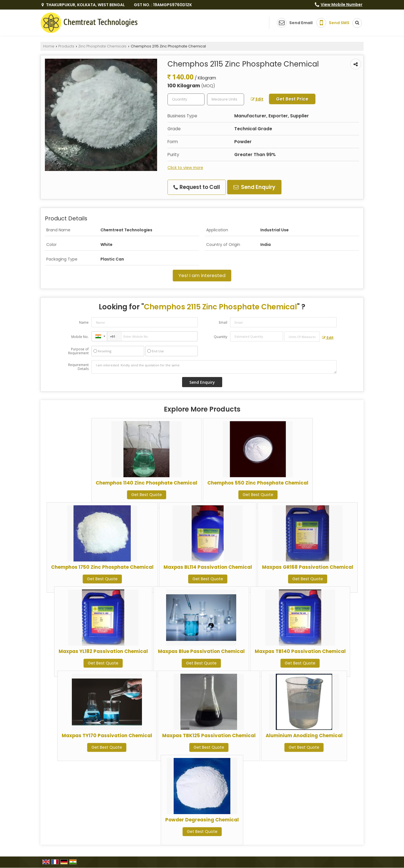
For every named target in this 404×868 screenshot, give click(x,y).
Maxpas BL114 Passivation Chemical (208, 567)
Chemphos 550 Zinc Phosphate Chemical (258, 483)
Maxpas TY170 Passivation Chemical (107, 735)
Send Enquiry (254, 187)
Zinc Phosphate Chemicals (102, 46)
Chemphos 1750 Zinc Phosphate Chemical (102, 567)
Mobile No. (80, 337)
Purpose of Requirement (78, 351)
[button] (342, 4)
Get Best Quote (147, 495)
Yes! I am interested (202, 275)
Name (84, 322)
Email (223, 322)
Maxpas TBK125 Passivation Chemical (209, 735)
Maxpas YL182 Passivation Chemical (103, 651)
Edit (257, 99)
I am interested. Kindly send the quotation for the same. (214, 367)
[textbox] (226, 99)
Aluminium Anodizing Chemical (304, 735)
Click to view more (185, 168)
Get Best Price (292, 99)
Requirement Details (78, 367)
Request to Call (197, 187)
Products (66, 46)
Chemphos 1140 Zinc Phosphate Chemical (146, 483)
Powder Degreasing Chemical (202, 820)
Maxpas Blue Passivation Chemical (201, 651)
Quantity (221, 337)
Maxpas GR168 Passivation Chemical (308, 567)
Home (49, 46)
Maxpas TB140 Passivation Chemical (300, 651)
